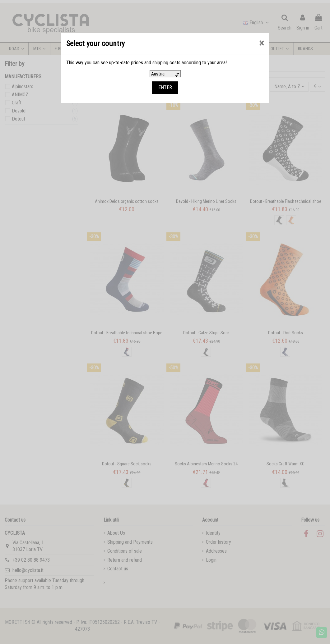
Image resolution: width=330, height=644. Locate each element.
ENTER (165, 87)
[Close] (262, 43)
